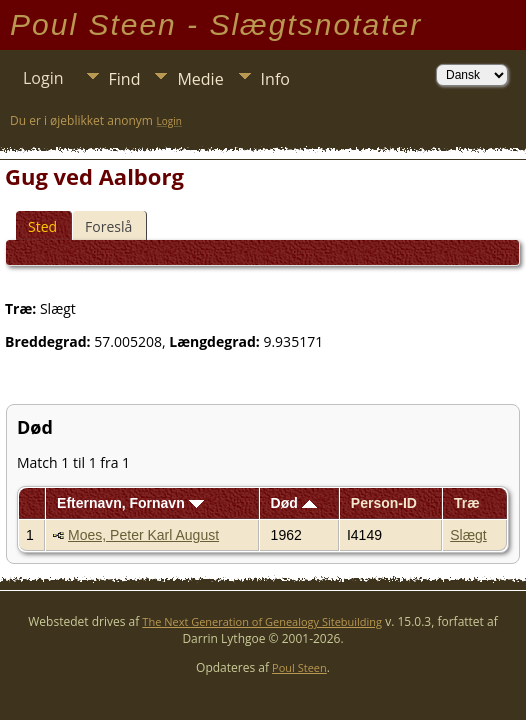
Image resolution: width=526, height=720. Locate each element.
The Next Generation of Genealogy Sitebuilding (262, 621)
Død (294, 503)
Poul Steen (299, 667)
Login (43, 78)
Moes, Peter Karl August (143, 535)
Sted (42, 226)
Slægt (468, 535)
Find (125, 79)
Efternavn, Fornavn (130, 503)
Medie (200, 79)
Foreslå (108, 226)
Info (275, 79)
